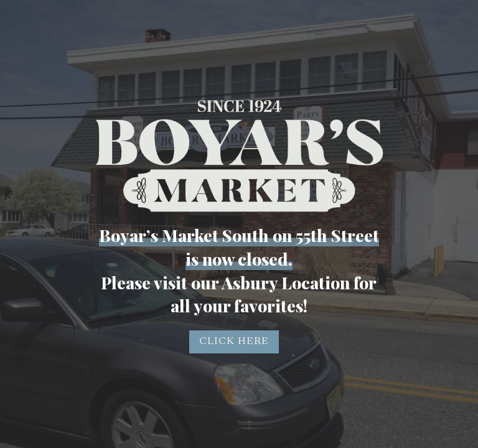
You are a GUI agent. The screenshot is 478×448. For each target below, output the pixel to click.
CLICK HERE (234, 342)
